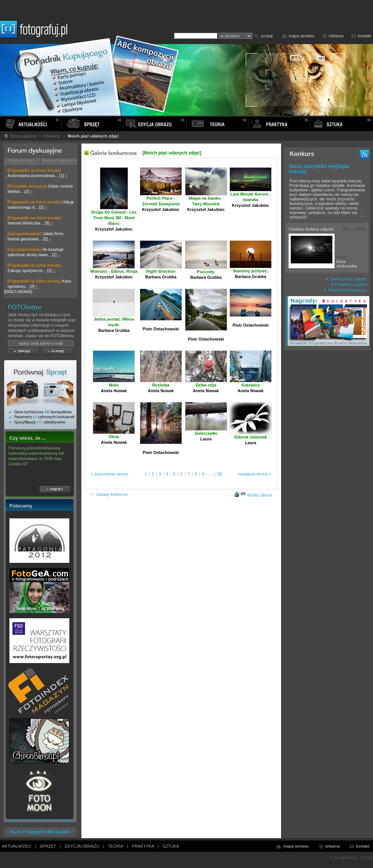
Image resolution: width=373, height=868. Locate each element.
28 (220, 474)
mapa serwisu (302, 36)
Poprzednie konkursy (345, 290)
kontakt (365, 36)
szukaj (267, 36)
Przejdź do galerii (349, 284)
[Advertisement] (327, 472)
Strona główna (20, 136)
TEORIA (115, 846)
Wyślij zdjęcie (253, 495)
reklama (336, 36)
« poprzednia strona (109, 474)
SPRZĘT (48, 846)
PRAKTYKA (143, 846)
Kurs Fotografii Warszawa (40, 832)
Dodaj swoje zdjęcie (346, 279)
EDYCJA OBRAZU (82, 846)
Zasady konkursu (109, 494)
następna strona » (255, 474)
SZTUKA (171, 846)
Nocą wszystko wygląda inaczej (319, 169)
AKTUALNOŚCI (17, 846)
